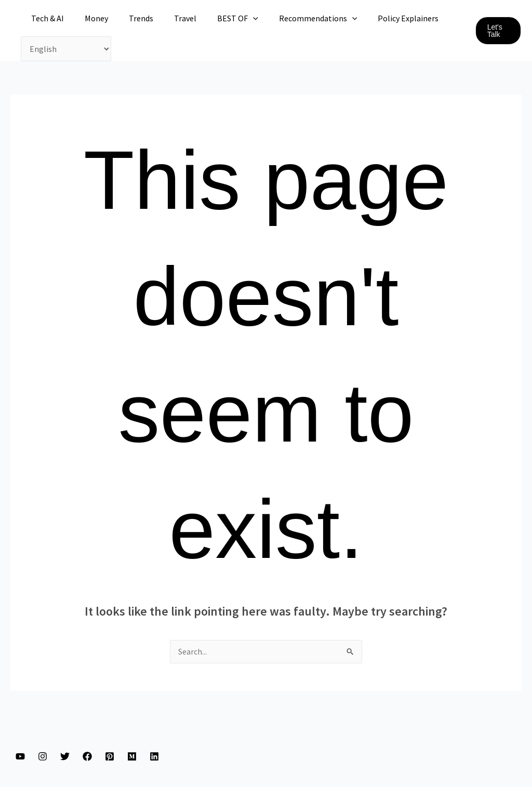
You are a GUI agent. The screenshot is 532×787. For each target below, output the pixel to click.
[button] (497, 31)
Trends (131, 18)
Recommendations (295, 18)
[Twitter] (65, 757)
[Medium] (132, 757)
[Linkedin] (154, 757)
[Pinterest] (110, 757)
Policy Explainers (381, 18)
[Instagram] (43, 757)
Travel (171, 18)
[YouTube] (20, 757)
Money (90, 18)
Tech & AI (45, 18)
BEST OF (219, 18)
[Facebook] (87, 757)
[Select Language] (66, 49)
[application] (234, 18)
